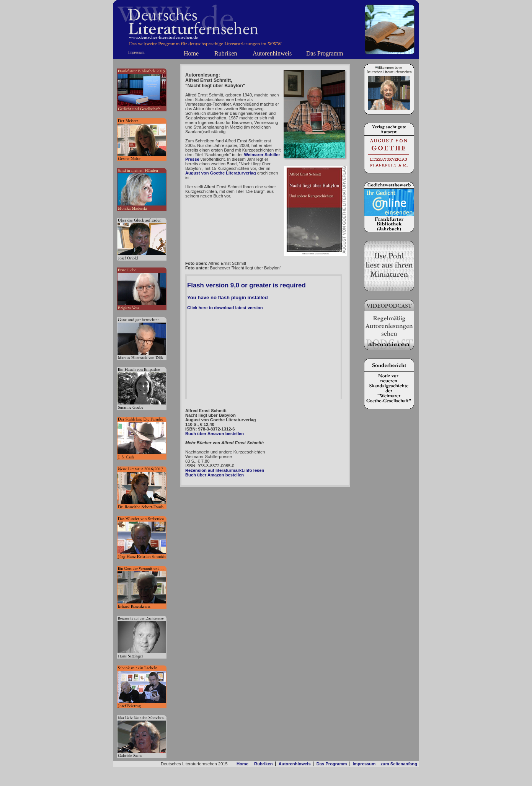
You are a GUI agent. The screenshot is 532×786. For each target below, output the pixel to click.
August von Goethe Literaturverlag (221, 173)
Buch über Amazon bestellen (215, 434)
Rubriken (226, 53)
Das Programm (325, 53)
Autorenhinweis (272, 53)
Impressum (136, 52)
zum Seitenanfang (399, 764)
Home (191, 53)
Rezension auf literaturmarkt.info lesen (225, 470)
